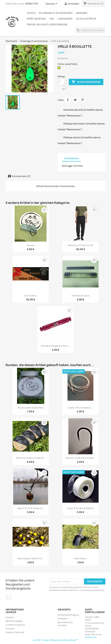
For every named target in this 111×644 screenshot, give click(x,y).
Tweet (75, 100)
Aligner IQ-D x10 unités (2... (31, 508)
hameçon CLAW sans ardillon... (80, 458)
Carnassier (65, 19)
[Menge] (61, 82)
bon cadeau (31, 296)
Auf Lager (67, 166)
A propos (10, 629)
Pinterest (83, 100)
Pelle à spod (81, 558)
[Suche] (90, 30)
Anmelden (63, 619)
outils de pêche (86, 19)
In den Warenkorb (86, 82)
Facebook (9, 597)
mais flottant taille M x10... (31, 558)
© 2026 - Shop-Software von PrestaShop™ (55, 640)
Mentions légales (14, 621)
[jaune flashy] (60, 68)
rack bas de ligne (81, 296)
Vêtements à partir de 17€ (80, 245)
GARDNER (82, 13)
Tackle (31, 13)
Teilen (68, 100)
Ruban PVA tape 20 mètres (80, 508)
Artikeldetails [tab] (71, 158)
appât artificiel (36, 19)
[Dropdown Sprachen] (52, 4)
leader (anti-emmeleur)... (80, 408)
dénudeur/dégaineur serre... (55, 346)
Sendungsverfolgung (68, 615)
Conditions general (15, 625)
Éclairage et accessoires (56, 13)
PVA (52, 19)
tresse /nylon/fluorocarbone (47, 24)
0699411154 (32, 4)
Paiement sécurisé (15, 632)
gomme (31, 245)
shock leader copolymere (31, 408)
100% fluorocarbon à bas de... (31, 458)
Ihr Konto (64, 610)
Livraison (10, 617)
